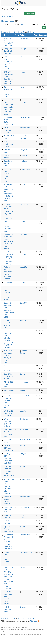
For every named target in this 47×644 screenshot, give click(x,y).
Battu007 (23, 303)
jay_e (23, 592)
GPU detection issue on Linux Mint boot (8, 226)
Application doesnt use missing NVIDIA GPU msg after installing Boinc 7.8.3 (9, 211)
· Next (32, 32)
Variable (23, 222)
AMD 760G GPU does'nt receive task (9, 448)
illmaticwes (24, 419)
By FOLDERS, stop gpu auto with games (8, 92)
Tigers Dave (26, 169)
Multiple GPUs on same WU (8, 609)
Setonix (23, 527)
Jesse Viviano (25, 117)
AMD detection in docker (8, 130)
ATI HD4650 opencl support (8, 384)
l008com (23, 320)
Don (21, 142)
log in (23, 24)
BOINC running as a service (9, 144)
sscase (23, 466)
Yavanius (25, 155)
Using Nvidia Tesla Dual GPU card (9, 51)
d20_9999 (24, 150)
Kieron (22, 72)
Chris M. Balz (25, 535)
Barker (22, 374)
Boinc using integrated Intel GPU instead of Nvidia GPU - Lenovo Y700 (9, 310)
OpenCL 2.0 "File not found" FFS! (8, 529)
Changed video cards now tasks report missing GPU (9, 471)
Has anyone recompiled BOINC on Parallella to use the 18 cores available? (8, 241)
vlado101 (23, 267)
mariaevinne (24, 521)
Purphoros (24, 331)
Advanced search (7, 16)
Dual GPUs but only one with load (8, 376)
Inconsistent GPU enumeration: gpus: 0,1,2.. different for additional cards (9, 107)
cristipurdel (24, 38)
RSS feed (34, 621)
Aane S (24, 184)
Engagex (23, 607)
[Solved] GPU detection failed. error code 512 (8, 458)
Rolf (21, 288)
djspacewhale (25, 128)
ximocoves (24, 382)
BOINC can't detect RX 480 (9, 509)
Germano (23, 567)
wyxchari (23, 87)
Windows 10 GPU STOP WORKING (8, 413)
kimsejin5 (23, 49)
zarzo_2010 (24, 396)
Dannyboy (24, 234)
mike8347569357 (26, 552)
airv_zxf (23, 454)
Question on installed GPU (8, 163)
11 (28, 32)
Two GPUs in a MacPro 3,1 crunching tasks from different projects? (9, 486)
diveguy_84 (24, 204)
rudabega (23, 161)
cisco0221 (24, 411)
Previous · (5, 32)
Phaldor (23, 282)
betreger (23, 390)
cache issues (9, 390)
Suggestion (8, 282)
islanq (22, 366)
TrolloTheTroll (25, 440)
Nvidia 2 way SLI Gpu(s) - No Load (9, 368)
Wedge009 (24, 57)
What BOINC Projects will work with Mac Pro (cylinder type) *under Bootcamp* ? (9, 542)
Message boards (7, 21)
